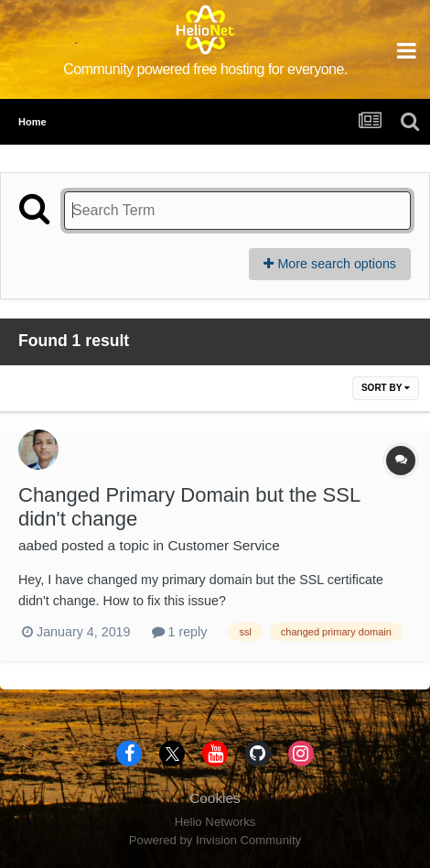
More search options (330, 264)
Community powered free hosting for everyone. (205, 69)
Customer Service (223, 545)
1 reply (180, 632)
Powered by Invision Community (215, 840)
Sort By (386, 388)
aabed (38, 545)
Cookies (215, 798)
